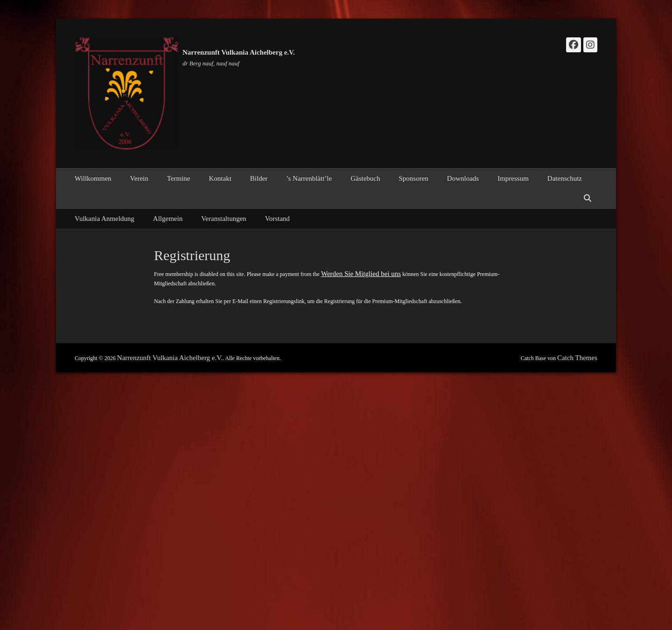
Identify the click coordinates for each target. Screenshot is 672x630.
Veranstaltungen (224, 219)
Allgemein (168, 219)
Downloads (463, 178)
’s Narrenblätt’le (309, 178)
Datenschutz (565, 178)
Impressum (513, 178)
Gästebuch (365, 178)
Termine (179, 178)
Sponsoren (414, 178)
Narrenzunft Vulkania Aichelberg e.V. (239, 52)
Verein (139, 178)
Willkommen (93, 178)
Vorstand (277, 219)
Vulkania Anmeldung (105, 219)
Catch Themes (577, 358)
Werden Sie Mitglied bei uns (361, 274)
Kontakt (220, 178)
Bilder (259, 178)
